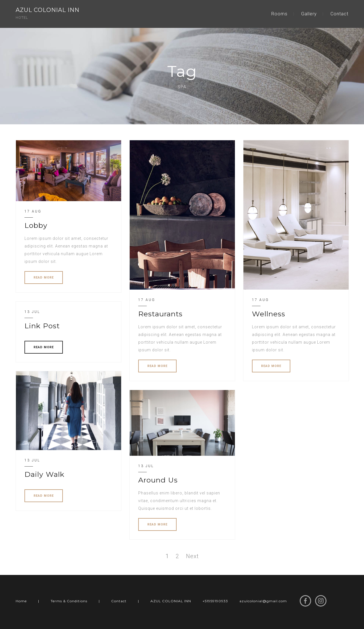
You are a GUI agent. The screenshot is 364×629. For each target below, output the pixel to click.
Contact (339, 14)
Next (192, 556)
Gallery (309, 14)
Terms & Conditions (69, 601)
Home (21, 601)
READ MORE (44, 278)
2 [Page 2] (177, 556)
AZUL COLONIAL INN (171, 601)
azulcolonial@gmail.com (263, 601)
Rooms (279, 14)
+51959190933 (215, 601)
